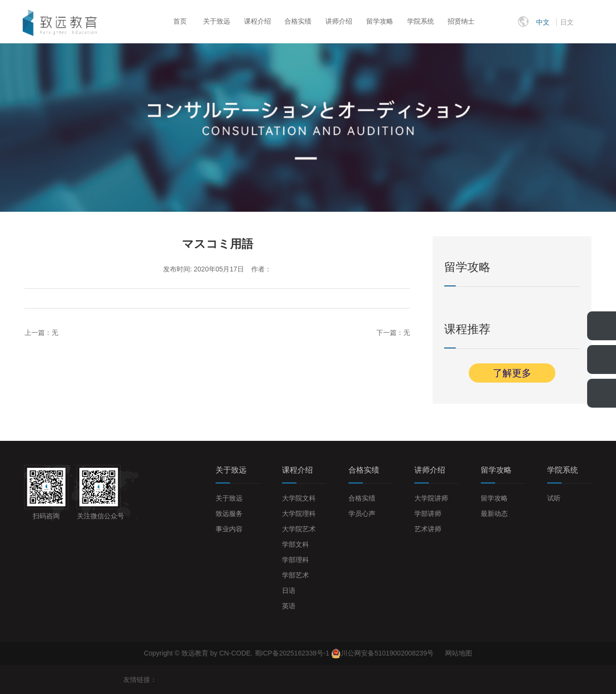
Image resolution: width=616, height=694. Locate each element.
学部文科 (295, 544)
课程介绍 (257, 21)
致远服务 (229, 514)
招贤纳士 (461, 21)
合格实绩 (298, 21)
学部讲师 (428, 514)
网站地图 (459, 653)
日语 (289, 591)
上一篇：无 (41, 333)
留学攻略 (380, 21)
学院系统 (421, 21)
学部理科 (295, 560)
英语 (289, 606)
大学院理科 (299, 514)
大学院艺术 (299, 529)
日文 (567, 22)
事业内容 (229, 529)
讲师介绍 (339, 21)
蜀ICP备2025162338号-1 (293, 653)
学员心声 (362, 514)
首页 (180, 21)
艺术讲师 (428, 529)
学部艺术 (295, 575)
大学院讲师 (431, 498)
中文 (543, 22)
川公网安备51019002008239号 (387, 653)
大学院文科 (299, 498)
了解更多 (512, 373)
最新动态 (494, 514)
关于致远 (217, 21)
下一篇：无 (393, 333)
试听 (554, 498)
